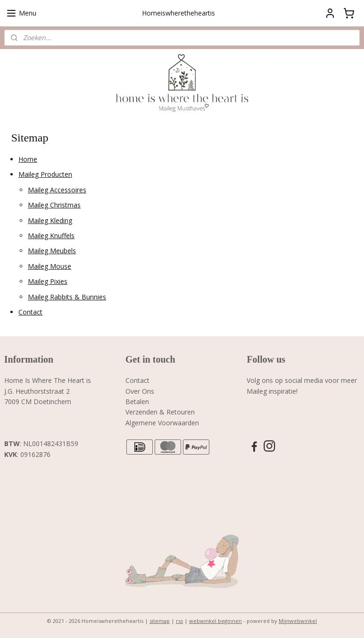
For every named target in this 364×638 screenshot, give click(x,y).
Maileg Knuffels (51, 236)
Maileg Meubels (52, 251)
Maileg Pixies (48, 281)
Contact (30, 312)
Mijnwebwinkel (298, 621)
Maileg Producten (45, 174)
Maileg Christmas (54, 205)
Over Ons (140, 391)
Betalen (137, 402)
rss (179, 621)
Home (28, 159)
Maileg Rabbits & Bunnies (67, 296)
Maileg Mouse (50, 266)
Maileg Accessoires (57, 190)
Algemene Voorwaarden (162, 423)
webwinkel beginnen (215, 621)
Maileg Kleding (50, 220)
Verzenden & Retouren (160, 412)
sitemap (160, 621)
